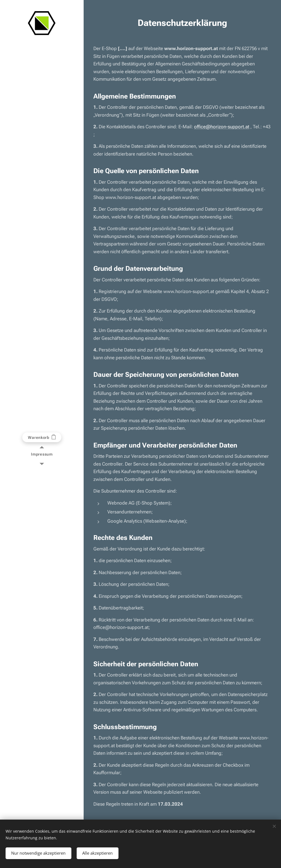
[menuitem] (42, 454)
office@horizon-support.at (222, 127)
